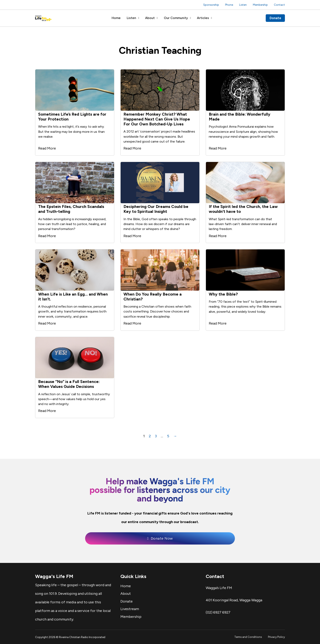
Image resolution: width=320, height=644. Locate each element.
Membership (260, 5)
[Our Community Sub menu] (190, 18)
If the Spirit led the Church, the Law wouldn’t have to (243, 209)
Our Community (176, 18)
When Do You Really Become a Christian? (153, 297)
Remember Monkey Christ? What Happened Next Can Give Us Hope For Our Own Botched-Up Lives (157, 119)
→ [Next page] (175, 436)
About (150, 18)
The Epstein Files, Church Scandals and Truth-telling (71, 209)
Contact (279, 5)
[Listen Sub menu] (139, 18)
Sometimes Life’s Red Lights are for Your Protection (72, 117)
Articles (203, 18)
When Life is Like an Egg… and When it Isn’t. (73, 297)
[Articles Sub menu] (211, 18)
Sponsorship (211, 5)
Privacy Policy (276, 637)
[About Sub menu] (157, 18)
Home (116, 18)
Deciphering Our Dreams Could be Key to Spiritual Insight (156, 209)
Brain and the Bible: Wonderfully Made (240, 117)
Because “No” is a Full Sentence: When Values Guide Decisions (69, 384)
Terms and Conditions (248, 637)
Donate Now (160, 538)
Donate (275, 18)
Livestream (130, 609)
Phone (229, 5)
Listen (243, 5)
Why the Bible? (223, 294)
